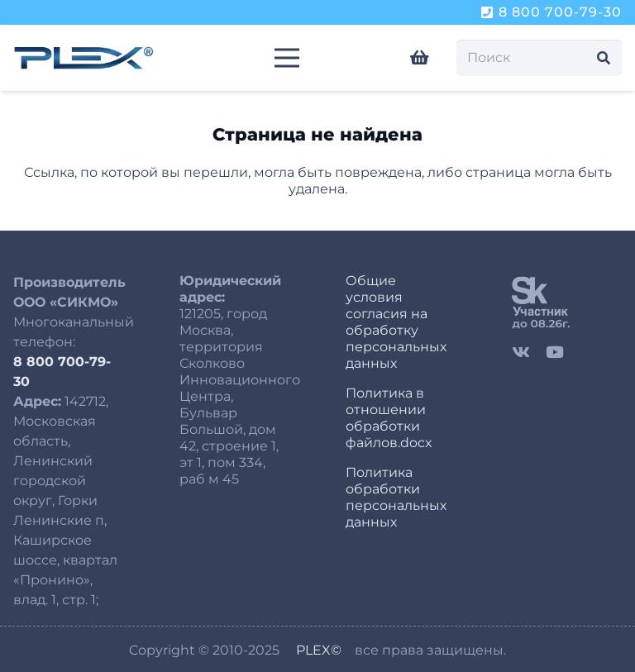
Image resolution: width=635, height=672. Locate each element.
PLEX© (319, 650)
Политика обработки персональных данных (396, 497)
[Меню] (287, 58)
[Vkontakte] (521, 352)
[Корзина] (420, 58)
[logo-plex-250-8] (84, 58)
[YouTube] (555, 352)
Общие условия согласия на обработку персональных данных (396, 322)
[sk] (567, 302)
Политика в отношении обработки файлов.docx (389, 418)
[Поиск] (539, 58)
